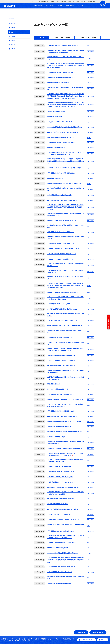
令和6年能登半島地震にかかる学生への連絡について (61, 567)
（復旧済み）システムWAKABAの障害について (60, 259)
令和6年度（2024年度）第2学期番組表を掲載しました (62, 254)
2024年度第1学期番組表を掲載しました (58, 504)
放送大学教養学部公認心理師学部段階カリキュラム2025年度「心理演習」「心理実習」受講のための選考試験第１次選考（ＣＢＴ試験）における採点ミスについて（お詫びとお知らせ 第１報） (66, 105)
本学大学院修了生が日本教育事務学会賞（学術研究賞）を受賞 (64, 487)
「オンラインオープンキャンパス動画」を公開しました (62, 321)
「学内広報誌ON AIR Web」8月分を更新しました (61, 244)
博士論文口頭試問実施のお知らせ (56, 112)
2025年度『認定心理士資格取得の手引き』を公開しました (63, 132)
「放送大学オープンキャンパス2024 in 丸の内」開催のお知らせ (64, 168)
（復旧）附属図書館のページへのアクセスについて (61, 482)
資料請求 (81, 632)
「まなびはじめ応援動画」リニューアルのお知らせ (61, 122)
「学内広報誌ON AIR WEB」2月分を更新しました (61, 472)
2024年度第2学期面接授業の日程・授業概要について (62, 366)
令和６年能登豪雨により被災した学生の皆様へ (60, 195)
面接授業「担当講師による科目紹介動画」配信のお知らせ (63, 292)
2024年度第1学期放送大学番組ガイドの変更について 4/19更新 (64, 421)
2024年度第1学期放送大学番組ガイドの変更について (62, 427)
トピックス (12, 18)
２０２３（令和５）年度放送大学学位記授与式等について (63, 553)
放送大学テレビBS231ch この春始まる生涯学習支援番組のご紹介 (65, 448)
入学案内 (93, 6)
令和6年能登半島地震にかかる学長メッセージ (60, 572)
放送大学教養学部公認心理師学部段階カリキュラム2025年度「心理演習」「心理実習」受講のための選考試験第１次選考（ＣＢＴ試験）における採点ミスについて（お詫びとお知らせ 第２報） (66, 96)
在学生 (89, 46)
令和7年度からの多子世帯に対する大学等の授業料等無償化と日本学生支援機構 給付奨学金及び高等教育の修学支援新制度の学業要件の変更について (65, 207)
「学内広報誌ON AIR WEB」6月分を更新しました (61, 337)
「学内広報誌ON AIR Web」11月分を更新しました (61, 143)
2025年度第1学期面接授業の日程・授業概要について (62, 78)
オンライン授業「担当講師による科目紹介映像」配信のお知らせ (65, 127)
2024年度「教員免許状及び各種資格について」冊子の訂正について (65, 399)
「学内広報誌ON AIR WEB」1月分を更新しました (61, 531)
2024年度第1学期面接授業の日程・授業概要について (62, 584)
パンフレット (98, 632)
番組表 (60, 6)
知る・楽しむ (82, 6)
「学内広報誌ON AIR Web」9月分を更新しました (61, 232)
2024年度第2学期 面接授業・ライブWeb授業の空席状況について (65, 183)
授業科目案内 (70, 6)
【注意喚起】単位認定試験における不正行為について (62, 543)
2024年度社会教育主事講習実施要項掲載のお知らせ (61, 356)
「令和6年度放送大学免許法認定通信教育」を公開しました (63, 519)
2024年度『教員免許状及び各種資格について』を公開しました (64, 509)
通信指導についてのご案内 (55, 117)
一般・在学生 (90, 52)
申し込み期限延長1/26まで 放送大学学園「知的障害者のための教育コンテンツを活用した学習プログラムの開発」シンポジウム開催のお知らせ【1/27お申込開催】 (66, 66)
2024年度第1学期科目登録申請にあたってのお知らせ (62, 499)
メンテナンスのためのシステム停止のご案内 (59, 467)
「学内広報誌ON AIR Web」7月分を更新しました (61, 304)
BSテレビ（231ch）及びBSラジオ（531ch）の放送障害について (65, 326)
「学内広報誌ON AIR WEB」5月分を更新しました (61, 394)
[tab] (41, 38)
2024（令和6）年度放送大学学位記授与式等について (62, 137)
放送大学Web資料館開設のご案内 (56, 437)
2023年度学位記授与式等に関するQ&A (58, 548)
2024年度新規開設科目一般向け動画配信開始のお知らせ (62, 200)
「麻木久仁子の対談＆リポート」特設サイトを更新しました (63, 249)
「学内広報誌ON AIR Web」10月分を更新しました (61, 173)
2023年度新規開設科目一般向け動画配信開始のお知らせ (62, 416)
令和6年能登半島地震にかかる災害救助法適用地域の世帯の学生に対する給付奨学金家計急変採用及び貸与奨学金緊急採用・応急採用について (66, 560)
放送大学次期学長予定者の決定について (58, 83)
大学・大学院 (50, 6)
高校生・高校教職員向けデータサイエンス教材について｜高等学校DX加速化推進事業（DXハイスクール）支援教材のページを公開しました (66, 161)
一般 (88, 254)
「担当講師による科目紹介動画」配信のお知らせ (60, 477)
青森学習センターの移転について (56, 148)
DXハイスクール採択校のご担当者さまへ (58, 389)
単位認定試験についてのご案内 (56, 178)
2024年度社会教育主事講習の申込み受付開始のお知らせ (62, 309)
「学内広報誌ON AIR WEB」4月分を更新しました (61, 411)
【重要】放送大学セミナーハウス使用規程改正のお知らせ (63, 46)
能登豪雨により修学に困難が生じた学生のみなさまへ (62, 220)
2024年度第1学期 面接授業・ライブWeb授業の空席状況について (65, 432)
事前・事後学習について (54, 384)
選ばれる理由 (38, 6)
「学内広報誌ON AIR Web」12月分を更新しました (61, 72)
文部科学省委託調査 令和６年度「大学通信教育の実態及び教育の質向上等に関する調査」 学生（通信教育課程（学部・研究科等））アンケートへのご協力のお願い (65, 285)
